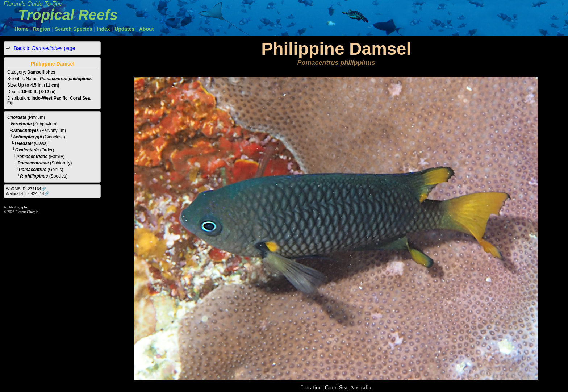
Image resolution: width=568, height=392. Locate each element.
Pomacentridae (32, 157)
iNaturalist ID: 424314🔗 (28, 193)
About (146, 29)
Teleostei (24, 143)
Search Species (74, 29)
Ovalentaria (27, 150)
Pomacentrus (33, 170)
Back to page (44, 48)
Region (41, 29)
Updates (124, 29)
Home (22, 29)
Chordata (17, 117)
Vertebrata (21, 124)
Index (103, 29)
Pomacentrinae (33, 163)
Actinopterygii (27, 137)
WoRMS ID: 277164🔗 (26, 189)
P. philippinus (34, 176)
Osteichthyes (25, 130)
